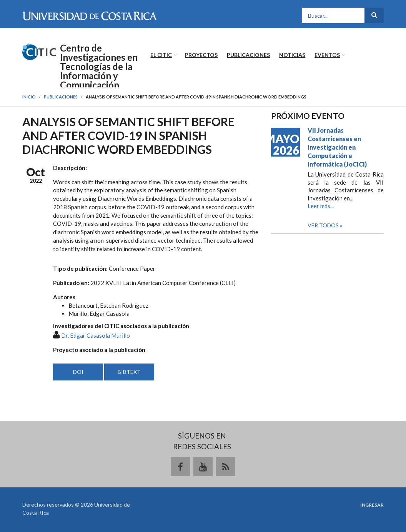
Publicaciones (248, 55)
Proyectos (201, 55)
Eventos (327, 55)
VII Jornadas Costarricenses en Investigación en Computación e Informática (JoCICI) (337, 147)
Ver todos (324, 225)
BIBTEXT (129, 372)
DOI (78, 372)
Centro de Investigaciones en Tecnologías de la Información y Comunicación (99, 67)
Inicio (29, 97)
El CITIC (161, 55)
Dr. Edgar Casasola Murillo (96, 335)
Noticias (292, 55)
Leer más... (321, 206)
